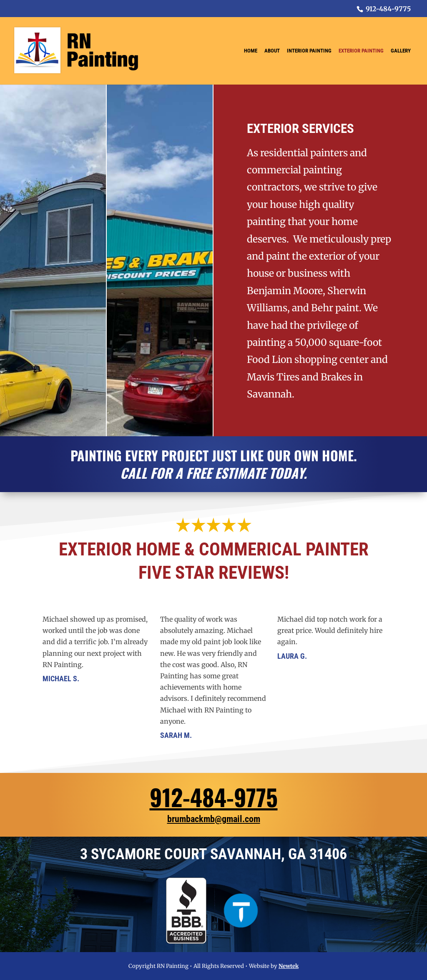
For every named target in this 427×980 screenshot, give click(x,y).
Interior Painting (309, 51)
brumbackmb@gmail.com (213, 819)
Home (251, 51)
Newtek (289, 966)
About (272, 51)
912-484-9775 (214, 797)
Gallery (401, 51)
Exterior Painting (361, 51)
